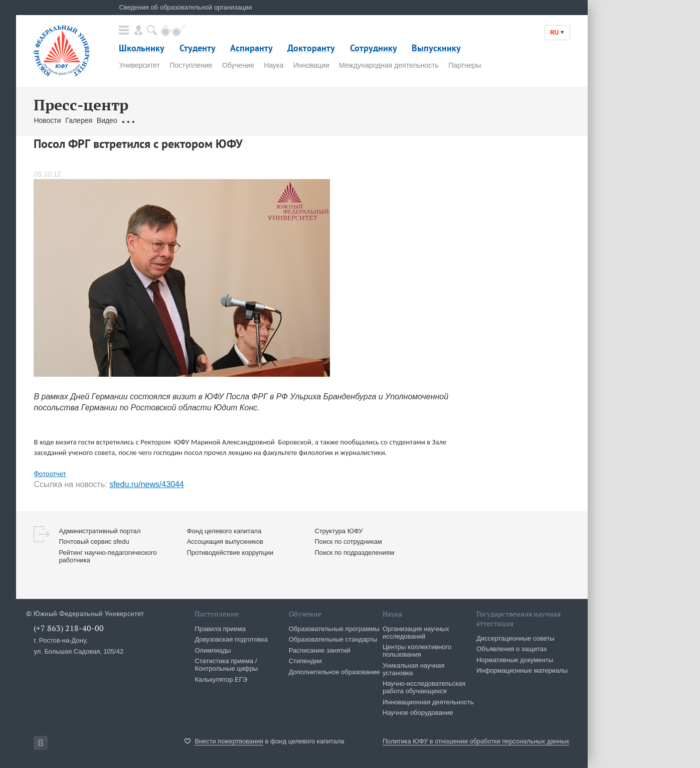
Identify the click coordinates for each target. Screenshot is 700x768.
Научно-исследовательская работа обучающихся (424, 687)
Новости (47, 120)
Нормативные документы (515, 660)
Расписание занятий (320, 650)
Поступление (191, 65)
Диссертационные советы (515, 638)
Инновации (311, 65)
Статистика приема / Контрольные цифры (226, 665)
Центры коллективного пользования (417, 651)
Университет (139, 65)
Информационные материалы (522, 670)
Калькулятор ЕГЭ (221, 679)
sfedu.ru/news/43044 (147, 484)
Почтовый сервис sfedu (94, 542)
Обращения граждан (155, 120)
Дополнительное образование (334, 672)
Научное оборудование (418, 713)
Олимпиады (213, 650)
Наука (274, 65)
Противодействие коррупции (230, 553)
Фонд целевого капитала (224, 531)
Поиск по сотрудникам (348, 542)
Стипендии (305, 661)
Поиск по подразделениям (354, 553)
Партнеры (465, 65)
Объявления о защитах (511, 649)
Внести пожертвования (229, 741)
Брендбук (271, 120)
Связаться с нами (222, 120)
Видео (107, 120)
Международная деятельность (389, 65)
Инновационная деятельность (428, 702)
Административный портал (100, 531)
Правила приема (220, 629)
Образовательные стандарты (333, 639)
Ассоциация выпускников (225, 542)
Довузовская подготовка (231, 639)
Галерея (79, 120)
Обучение (238, 65)
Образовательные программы (334, 629)
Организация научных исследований (416, 633)
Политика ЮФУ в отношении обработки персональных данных (476, 741)
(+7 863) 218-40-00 (69, 628)
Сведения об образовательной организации (185, 7)
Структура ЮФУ (338, 531)
